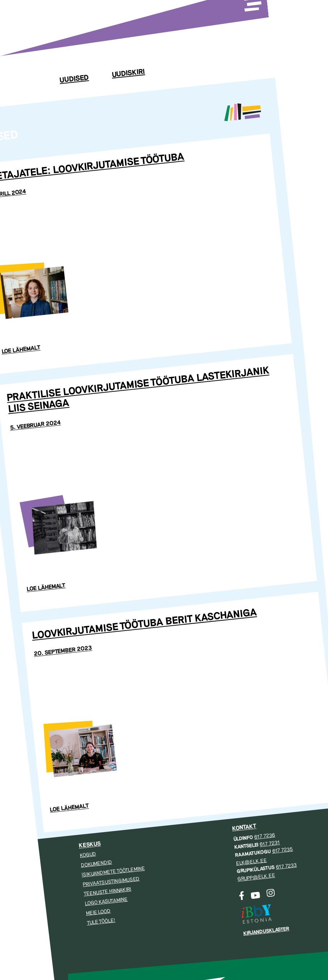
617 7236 (265, 836)
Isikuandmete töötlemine (113, 871)
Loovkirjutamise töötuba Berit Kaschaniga (144, 624)
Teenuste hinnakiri (108, 892)
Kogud (88, 855)
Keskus (90, 844)
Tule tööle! (101, 921)
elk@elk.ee (251, 862)
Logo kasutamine (106, 901)
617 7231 (270, 844)
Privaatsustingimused (111, 881)
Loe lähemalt (21, 350)
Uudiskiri (128, 73)
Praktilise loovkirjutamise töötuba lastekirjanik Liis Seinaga (138, 390)
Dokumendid (96, 864)
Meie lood (98, 912)
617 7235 (282, 850)
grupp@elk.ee (256, 877)
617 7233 (286, 866)
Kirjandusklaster (266, 931)
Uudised (74, 79)
